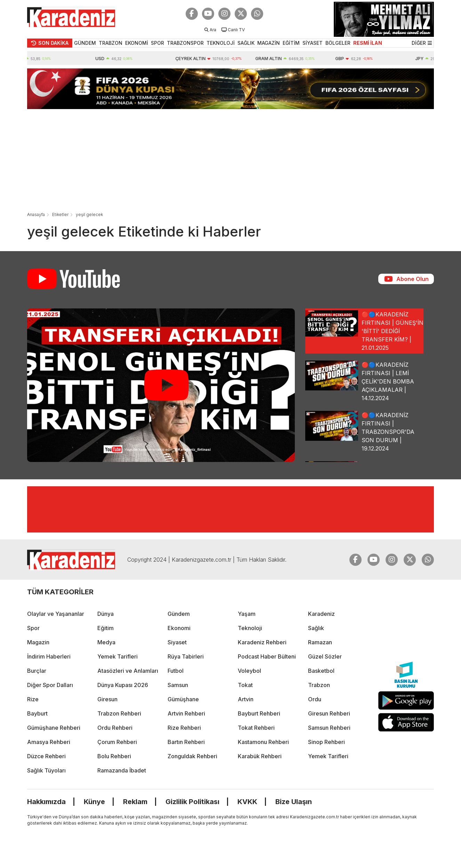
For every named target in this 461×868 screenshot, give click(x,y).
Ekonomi (179, 628)
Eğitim (106, 628)
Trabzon (319, 685)
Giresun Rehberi (329, 713)
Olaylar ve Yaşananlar (56, 614)
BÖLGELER (338, 43)
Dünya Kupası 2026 (123, 685)
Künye (94, 802)
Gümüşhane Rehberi (54, 728)
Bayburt (37, 713)
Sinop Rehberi (326, 742)
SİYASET (313, 43)
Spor (33, 628)
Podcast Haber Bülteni (267, 656)
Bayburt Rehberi (259, 713)
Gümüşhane (183, 699)
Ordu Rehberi (115, 728)
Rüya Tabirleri (186, 656)
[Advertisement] (230, 158)
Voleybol (249, 671)
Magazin (38, 642)
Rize (33, 699)
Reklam (135, 802)
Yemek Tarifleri (118, 656)
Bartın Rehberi (186, 742)
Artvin (246, 699)
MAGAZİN (269, 43)
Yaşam (247, 614)
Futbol (176, 671)
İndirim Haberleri (49, 656)
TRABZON (111, 43)
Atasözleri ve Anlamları (128, 671)
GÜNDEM (85, 43)
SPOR (157, 43)
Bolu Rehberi (114, 756)
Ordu (315, 699)
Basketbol (321, 671)
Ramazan (320, 642)
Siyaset (177, 642)
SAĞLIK (246, 43)
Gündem (179, 614)
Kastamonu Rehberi (263, 742)
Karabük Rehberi (260, 756)
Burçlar (37, 671)
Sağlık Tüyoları (46, 770)
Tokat (245, 685)
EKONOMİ (137, 43)
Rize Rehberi (184, 728)
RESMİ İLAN (368, 43)
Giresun (107, 699)
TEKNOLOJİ (221, 43)
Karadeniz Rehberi (262, 642)
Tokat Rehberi (256, 728)
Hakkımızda (46, 802)
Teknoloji (250, 628)
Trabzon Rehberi (119, 713)
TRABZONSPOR (185, 43)
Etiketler (60, 214)
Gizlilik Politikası (192, 802)
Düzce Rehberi (46, 756)
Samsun (178, 685)
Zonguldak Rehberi (192, 756)
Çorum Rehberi (117, 742)
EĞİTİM (291, 43)
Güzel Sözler (325, 656)
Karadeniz (321, 614)
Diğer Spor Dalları (50, 685)
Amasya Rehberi (49, 742)
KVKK (247, 802)
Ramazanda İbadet (122, 770)
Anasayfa (36, 214)
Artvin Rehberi (186, 713)
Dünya (106, 614)
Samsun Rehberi (329, 728)
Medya (106, 642)
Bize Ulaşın (294, 802)
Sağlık (316, 628)
